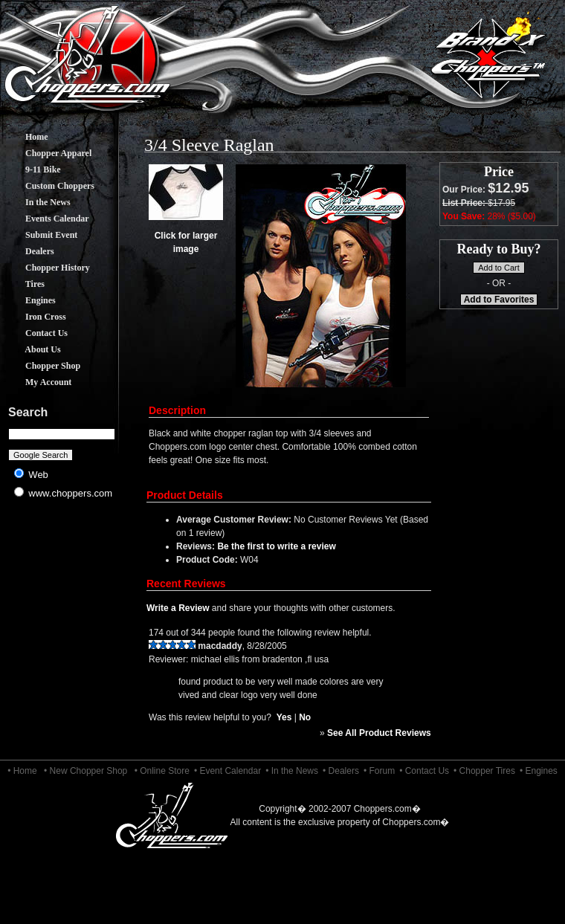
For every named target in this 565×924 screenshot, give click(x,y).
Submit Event (40, 235)
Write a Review (178, 608)
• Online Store (162, 771)
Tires (24, 284)
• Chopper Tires (484, 771)
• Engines (539, 771)
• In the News (292, 771)
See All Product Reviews (379, 733)
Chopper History (46, 268)
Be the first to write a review (276, 546)
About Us (32, 349)
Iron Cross (35, 317)
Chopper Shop (42, 366)
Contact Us (35, 333)
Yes (284, 717)
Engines (29, 300)
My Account (37, 382)
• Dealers (341, 771)
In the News (37, 202)
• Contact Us (424, 771)
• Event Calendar (227, 771)
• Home (22, 771)
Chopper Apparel (47, 153)
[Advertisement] (62, 624)
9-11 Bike (32, 169)
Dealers (29, 251)
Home (26, 137)
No (305, 717)
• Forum (379, 771)
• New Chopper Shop (85, 771)
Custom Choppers (49, 186)
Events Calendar (46, 219)
